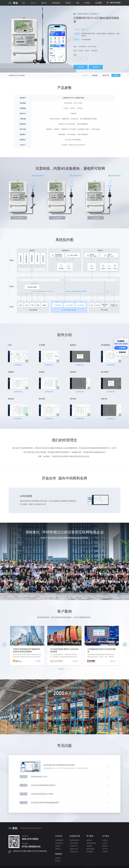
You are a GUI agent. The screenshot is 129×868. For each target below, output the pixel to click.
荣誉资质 (105, 845)
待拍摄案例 (90, 851)
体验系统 (121, 352)
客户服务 (105, 851)
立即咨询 (81, 67)
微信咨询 (96, 67)
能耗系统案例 (90, 848)
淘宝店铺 (58, 858)
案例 (78, 3)
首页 (24, 3)
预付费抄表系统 (74, 840)
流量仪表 (58, 845)
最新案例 (89, 845)
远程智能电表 (59, 840)
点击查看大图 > (18, 355)
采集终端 (58, 848)
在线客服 (121, 348)
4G (81, 58)
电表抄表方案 (74, 848)
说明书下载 (106, 75)
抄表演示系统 (74, 842)
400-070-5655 (112, 3)
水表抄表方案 (74, 851)
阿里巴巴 (58, 860)
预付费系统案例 (91, 842)
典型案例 (89, 840)
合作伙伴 (105, 848)
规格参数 (95, 75)
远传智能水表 (59, 842)
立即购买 (116, 75)
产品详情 (85, 75)
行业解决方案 (74, 845)
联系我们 (98, 3)
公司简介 (105, 842)
